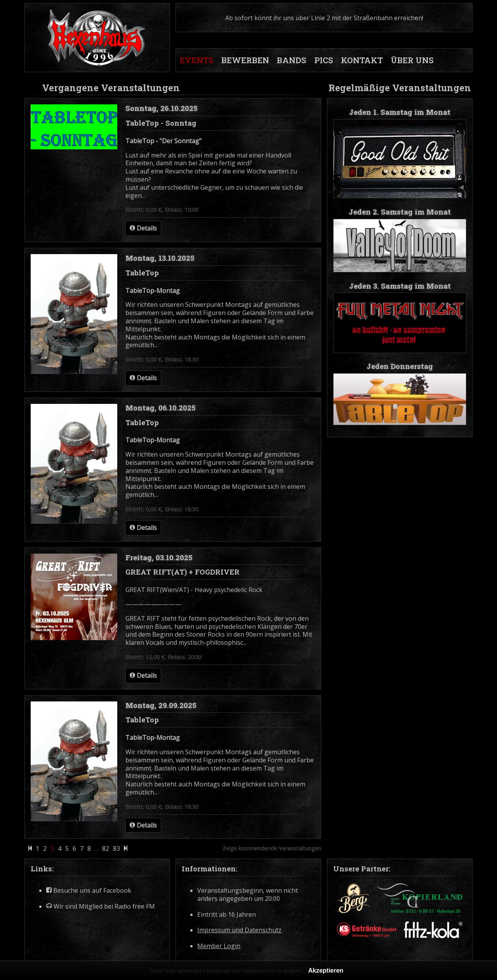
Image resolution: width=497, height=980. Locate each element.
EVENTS (197, 60)
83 (116, 849)
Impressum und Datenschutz (239, 930)
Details (143, 228)
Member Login (219, 946)
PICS (324, 60)
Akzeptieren (326, 970)
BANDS (292, 60)
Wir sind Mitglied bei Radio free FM (101, 906)
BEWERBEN (245, 60)
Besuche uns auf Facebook (89, 891)
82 (106, 849)
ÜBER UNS (412, 60)
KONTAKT (362, 60)
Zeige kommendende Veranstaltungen (272, 848)
